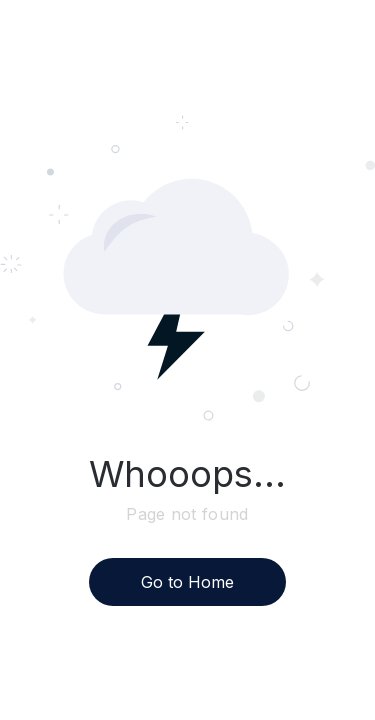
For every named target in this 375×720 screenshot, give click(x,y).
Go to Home (187, 582)
